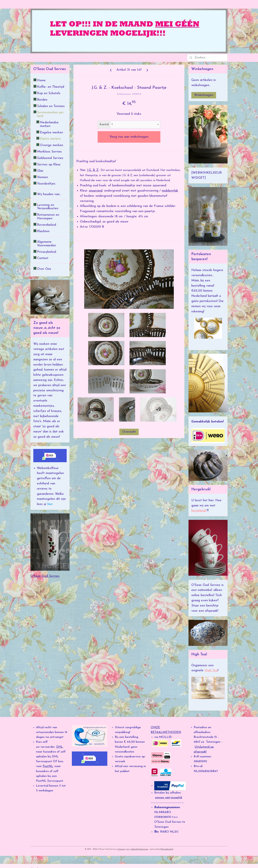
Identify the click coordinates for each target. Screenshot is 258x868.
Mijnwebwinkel (167, 849)
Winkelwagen (204, 95)
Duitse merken (50, 139)
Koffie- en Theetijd (51, 87)
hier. (50, 504)
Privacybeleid (47, 252)
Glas (40, 171)
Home (41, 80)
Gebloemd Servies (50, 158)
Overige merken (52, 145)
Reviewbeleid (47, 225)
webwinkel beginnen (139, 849)
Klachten (43, 231)
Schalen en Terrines (51, 106)
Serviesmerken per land (50, 114)
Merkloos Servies (49, 152)
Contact (43, 258)
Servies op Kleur (49, 165)
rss (128, 849)
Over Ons (44, 269)
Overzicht (129, 432)
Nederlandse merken (49, 124)
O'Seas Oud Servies (45, 576)
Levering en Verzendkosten (48, 207)
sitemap (121, 849)
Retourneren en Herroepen (48, 217)
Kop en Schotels (49, 93)
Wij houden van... (49, 194)
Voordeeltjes (46, 184)
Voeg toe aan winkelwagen (129, 137)
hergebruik (199, 511)
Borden (42, 100)
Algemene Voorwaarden (46, 244)
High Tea (211, 670)
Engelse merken (51, 133)
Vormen (42, 177)
